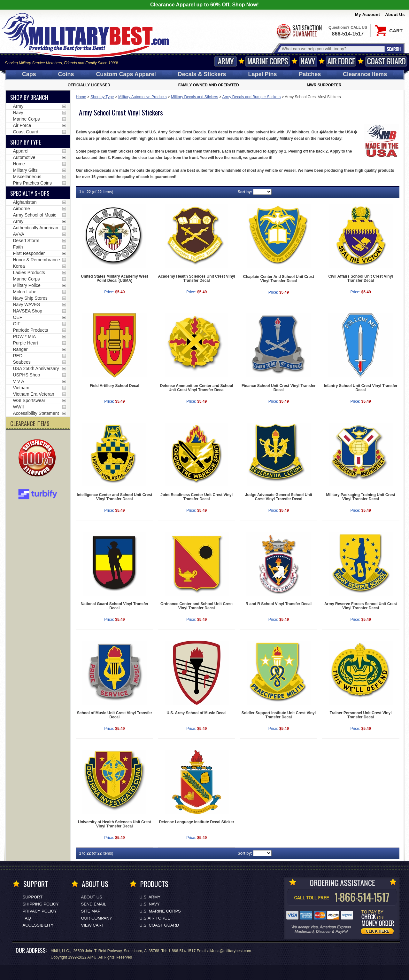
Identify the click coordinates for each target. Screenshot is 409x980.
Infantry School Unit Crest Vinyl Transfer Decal (361, 388)
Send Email (94, 904)
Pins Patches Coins (32, 183)
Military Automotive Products (142, 97)
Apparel (21, 151)
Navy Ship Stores (30, 298)
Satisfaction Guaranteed (299, 31)
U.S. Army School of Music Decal (197, 713)
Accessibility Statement (36, 413)
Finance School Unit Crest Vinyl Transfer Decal (279, 388)
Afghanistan (25, 202)
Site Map (91, 911)
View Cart (93, 925)
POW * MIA (25, 336)
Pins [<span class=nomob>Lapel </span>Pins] (262, 74)
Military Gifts (25, 170)
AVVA (19, 234)
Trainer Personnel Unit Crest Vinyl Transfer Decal (361, 715)
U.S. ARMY (150, 897)
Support (33, 897)
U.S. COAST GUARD (159, 925)
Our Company (97, 918)
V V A (19, 381)
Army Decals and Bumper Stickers (252, 97)
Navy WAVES (27, 304)
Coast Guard (386, 61)
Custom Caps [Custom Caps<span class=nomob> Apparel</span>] (126, 74)
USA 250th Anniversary (36, 368)
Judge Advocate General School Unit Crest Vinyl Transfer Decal (279, 497)
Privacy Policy (40, 911)
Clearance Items (365, 74)
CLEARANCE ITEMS (30, 423)
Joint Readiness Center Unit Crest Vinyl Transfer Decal (197, 497)
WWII (19, 407)
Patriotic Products (31, 330)
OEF (18, 317)
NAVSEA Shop (28, 311)
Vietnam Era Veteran (34, 394)
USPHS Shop (27, 375)
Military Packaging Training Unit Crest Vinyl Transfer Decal (361, 497)
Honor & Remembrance (37, 260)
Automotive (24, 157)
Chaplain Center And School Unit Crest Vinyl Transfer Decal (279, 279)
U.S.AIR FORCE (155, 918)
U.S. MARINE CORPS (160, 911)
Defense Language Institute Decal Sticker (196, 822)
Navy (308, 61)
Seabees (22, 362)
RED (18, 356)
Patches (310, 74)
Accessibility (38, 925)
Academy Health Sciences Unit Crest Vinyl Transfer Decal (197, 278)
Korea (19, 266)
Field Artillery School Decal (115, 386)
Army (226, 61)
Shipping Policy (41, 904)
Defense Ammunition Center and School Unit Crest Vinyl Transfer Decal (197, 388)
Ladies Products (29, 273)
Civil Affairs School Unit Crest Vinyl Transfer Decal (361, 278)
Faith (18, 247)
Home (81, 97)
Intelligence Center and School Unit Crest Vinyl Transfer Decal (114, 497)
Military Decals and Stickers (194, 97)
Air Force (341, 61)
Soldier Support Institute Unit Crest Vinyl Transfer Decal (279, 715)
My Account (367, 15)
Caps (29, 74)
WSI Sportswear (29, 400)
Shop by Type (102, 97)
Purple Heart (26, 343)
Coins (66, 74)
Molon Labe (25, 292)
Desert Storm (26, 241)
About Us (395, 15)
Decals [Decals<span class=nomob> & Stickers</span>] (202, 74)
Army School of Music (35, 215)
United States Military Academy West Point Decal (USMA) (114, 278)
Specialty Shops (30, 193)
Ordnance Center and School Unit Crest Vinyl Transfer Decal (197, 606)
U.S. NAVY (150, 904)
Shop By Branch (29, 97)
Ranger (20, 349)
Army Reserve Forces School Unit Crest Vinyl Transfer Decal (361, 606)
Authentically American (36, 228)
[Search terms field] (332, 49)
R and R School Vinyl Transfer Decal (279, 604)
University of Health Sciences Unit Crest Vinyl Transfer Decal (115, 824)
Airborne (22, 209)
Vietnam (21, 388)
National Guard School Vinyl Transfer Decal (114, 606)
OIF (17, 324)
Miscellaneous (27, 177)
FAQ (27, 918)
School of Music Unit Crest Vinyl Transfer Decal (115, 715)
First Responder (29, 253)
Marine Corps (268, 61)
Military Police (27, 285)
